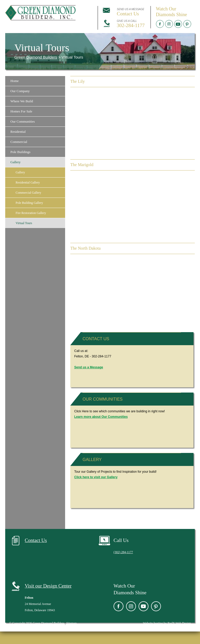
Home (15, 81)
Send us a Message (89, 367)
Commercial (19, 142)
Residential (18, 132)
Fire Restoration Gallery (31, 213)
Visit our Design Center (48, 586)
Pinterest (187, 24)
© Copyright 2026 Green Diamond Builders (37, 623)
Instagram (169, 24)
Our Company (20, 91)
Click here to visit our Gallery (96, 477)
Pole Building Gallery (29, 203)
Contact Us (96, 339)
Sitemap (71, 623)
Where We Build (22, 101)
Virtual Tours (24, 223)
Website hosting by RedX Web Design (167, 623)
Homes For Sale (21, 111)
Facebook (160, 24)
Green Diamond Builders (36, 57)
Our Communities (23, 121)
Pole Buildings (20, 152)
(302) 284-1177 (123, 552)
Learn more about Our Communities (101, 417)
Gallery (15, 162)
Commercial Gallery (28, 193)
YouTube (178, 24)
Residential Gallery (28, 182)
